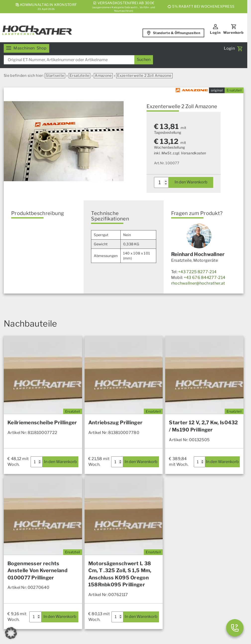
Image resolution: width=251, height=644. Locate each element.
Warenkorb (233, 32)
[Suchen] (144, 60)
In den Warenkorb (191, 182)
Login (215, 32)
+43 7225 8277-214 (197, 272)
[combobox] (78, 60)
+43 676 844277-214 (204, 278)
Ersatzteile (79, 76)
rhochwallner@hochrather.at (198, 283)
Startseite (55, 76)
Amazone (103, 76)
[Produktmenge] (161, 182)
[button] (11, 633)
